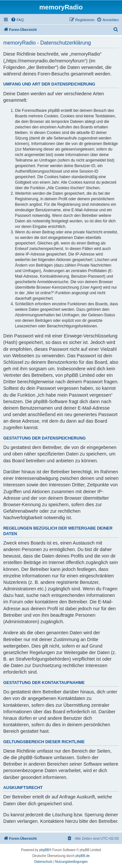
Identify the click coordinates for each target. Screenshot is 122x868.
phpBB (44, 850)
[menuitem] (17, 20)
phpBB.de (83, 856)
